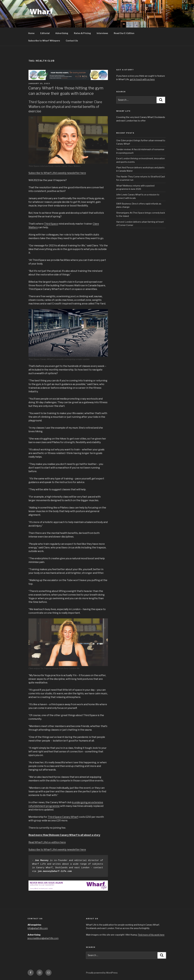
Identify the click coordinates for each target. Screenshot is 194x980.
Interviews (102, 33)
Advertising (62, 33)
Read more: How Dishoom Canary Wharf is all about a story (64, 835)
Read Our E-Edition (124, 33)
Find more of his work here (151, 935)
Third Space (51, 224)
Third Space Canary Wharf (63, 817)
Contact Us (72, 41)
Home (31, 33)
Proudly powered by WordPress (102, 973)
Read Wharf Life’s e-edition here (47, 842)
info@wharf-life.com (38, 928)
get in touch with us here (142, 79)
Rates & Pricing (82, 33)
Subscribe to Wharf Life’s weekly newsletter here (57, 173)
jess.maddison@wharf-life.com (43, 938)
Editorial (45, 33)
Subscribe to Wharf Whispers (44, 41)
